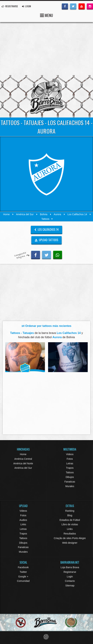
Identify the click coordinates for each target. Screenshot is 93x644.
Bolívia (44, 214)
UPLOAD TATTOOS (47, 240)
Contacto (70, 581)
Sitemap (70, 586)
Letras (70, 463)
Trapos (70, 468)
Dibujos (70, 477)
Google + (23, 577)
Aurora (57, 214)
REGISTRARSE (10, 6)
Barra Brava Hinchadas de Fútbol (46, 96)
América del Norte (23, 463)
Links (23, 524)
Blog (70, 515)
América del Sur (25, 214)
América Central (23, 459)
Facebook (23, 567)
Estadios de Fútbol (70, 520)
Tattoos (70, 472)
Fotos (70, 459)
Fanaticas (70, 482)
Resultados (70, 534)
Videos (70, 454)
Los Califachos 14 (77, 214)
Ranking (70, 511)
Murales (70, 486)
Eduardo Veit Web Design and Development (47, 637)
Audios (23, 520)
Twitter (23, 572)
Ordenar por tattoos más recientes (46, 326)
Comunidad (23, 581)
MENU (46, 15)
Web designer (70, 543)
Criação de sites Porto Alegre (70, 538)
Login (70, 577)
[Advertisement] (46, 49)
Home (6, 214)
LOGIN (26, 6)
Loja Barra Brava (70, 567)
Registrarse (70, 572)
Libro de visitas (70, 524)
